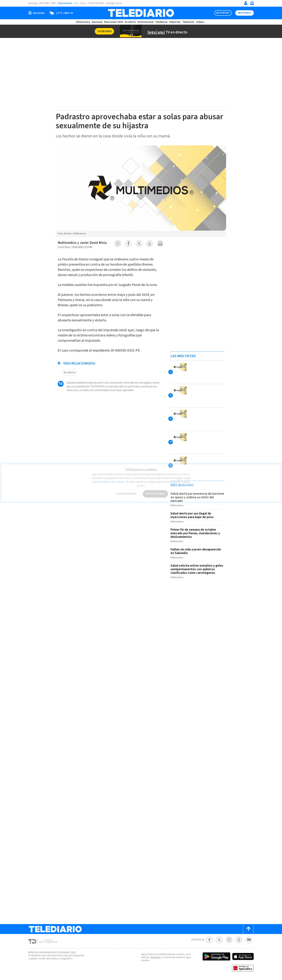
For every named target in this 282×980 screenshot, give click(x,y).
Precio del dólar (96, 3)
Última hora (83, 22)
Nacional (97, 22)
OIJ (76, 3)
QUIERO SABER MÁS (127, 492)
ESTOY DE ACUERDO (155, 492)
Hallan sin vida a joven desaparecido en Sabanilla (196, 551)
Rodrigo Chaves (114, 3)
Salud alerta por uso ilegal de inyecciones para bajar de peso (192, 515)
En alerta (130, 22)
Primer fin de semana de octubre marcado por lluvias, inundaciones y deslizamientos (195, 533)
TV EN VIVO (224, 13)
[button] (118, 244)
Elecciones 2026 (114, 22)
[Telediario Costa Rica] (141, 13)
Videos (200, 22)
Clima (83, 3)
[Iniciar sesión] (246, 3)
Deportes (175, 22)
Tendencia (161, 22)
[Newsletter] (252, 4)
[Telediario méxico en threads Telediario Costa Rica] (239, 940)
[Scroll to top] (248, 929)
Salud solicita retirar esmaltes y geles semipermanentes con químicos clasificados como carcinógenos (197, 569)
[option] (141, 191)
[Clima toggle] (60, 13)
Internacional (145, 22)
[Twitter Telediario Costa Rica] (219, 940)
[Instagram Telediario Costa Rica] (229, 940)
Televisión (188, 22)
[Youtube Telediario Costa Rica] (249, 940)
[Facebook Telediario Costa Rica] (209, 940)
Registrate (245, 13)
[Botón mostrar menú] (37, 13)
